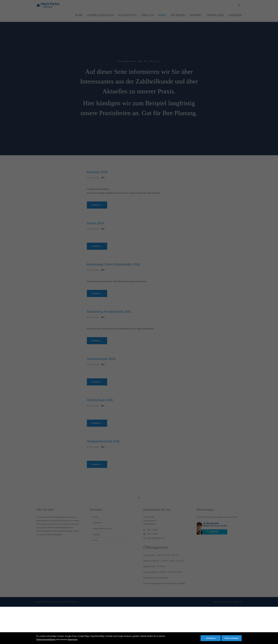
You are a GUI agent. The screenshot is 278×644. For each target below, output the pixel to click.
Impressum (72, 639)
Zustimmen (211, 638)
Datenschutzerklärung (46, 639)
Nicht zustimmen (232, 638)
